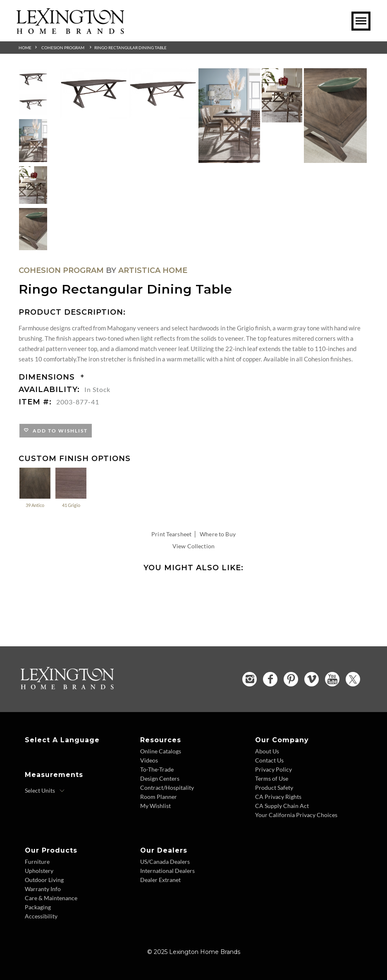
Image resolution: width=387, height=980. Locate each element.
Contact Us (269, 760)
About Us (267, 751)
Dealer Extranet (160, 880)
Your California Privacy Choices (296, 815)
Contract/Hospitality (167, 788)
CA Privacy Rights (278, 797)
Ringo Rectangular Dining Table (130, 48)
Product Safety (274, 788)
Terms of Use (272, 778)
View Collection (193, 546)
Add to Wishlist (59, 431)
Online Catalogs (161, 751)
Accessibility (41, 916)
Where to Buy (218, 534)
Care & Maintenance (51, 898)
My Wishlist (155, 806)
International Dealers (167, 871)
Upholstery (39, 871)
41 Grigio (71, 487)
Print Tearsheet (171, 534)
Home (25, 48)
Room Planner (159, 797)
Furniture (37, 862)
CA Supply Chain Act (282, 806)
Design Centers (160, 778)
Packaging (38, 907)
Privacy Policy (274, 769)
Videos (149, 760)
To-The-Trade (157, 769)
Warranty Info (43, 889)
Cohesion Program (63, 48)
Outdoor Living (44, 880)
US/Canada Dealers (165, 862)
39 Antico (35, 487)
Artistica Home (153, 270)
